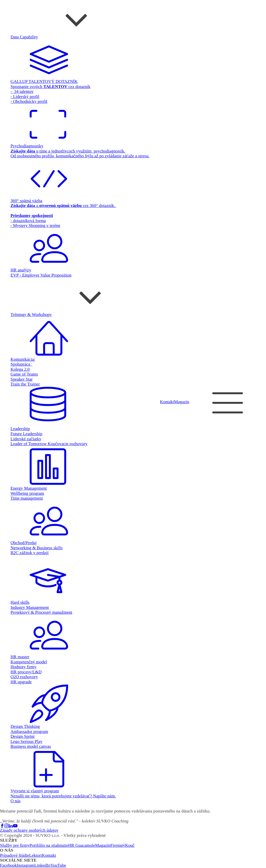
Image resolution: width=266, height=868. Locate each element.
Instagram (26, 865)
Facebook (8, 865)
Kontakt (167, 402)
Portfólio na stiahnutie (49, 845)
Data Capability (24, 37)
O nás (15, 801)
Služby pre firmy (15, 845)
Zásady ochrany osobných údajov (29, 830)
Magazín (182, 402)
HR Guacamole (82, 845)
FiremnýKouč (122, 845)
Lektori (36, 855)
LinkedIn (42, 865)
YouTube (58, 865)
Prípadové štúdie (15, 855)
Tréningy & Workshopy (31, 315)
